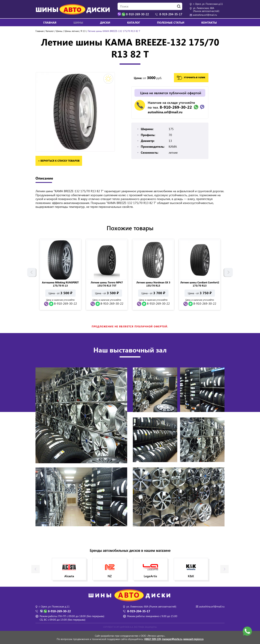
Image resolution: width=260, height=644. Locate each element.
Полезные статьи (171, 22)
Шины (59, 31)
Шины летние (72, 31)
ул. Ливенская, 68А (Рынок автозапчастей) (206, 9)
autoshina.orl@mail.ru (205, 15)
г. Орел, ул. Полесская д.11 (208, 4)
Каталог (134, 22)
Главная (50, 22)
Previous (32, 273)
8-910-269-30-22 (176, 107)
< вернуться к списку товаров (59, 161)
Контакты (209, 22)
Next (228, 273)
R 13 (83, 31)
